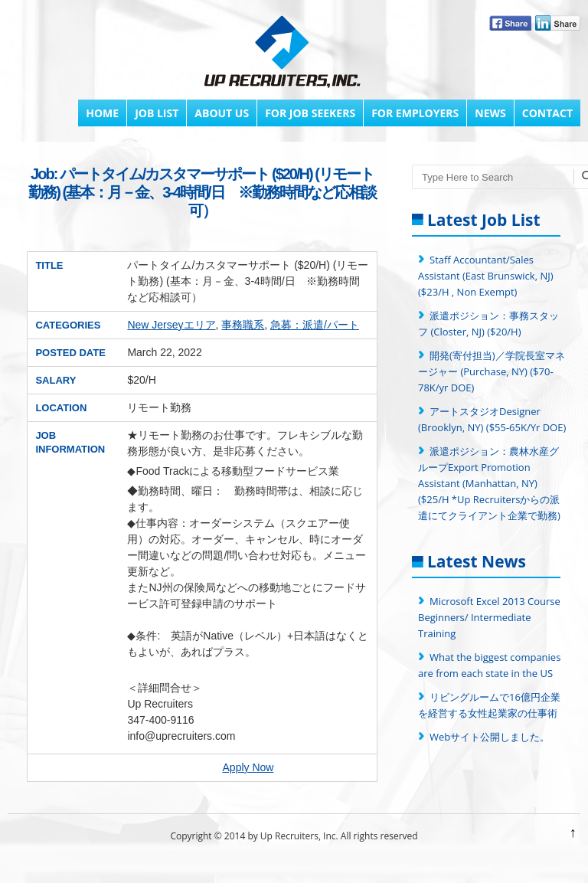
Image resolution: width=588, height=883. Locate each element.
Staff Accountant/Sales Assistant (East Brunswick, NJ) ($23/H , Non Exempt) (486, 276)
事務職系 (243, 325)
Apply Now (248, 767)
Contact (547, 113)
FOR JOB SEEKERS (310, 113)
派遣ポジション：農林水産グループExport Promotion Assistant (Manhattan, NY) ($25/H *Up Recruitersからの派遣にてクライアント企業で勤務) (489, 483)
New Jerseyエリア (171, 325)
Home (102, 113)
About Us (222, 113)
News (490, 113)
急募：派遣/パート (315, 325)
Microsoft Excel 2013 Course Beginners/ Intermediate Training (489, 617)
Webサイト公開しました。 (490, 737)
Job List (157, 113)
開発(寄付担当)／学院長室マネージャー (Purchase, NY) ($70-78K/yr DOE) (492, 371)
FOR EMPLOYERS (415, 113)
